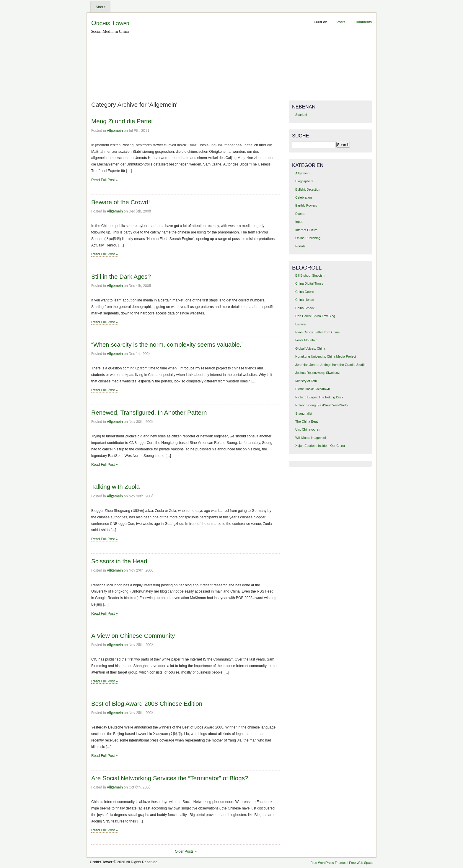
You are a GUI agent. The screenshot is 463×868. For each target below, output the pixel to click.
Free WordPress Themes (328, 863)
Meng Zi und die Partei (122, 121)
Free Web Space (361, 863)
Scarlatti (301, 115)
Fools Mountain (306, 340)
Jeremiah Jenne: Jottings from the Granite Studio (330, 365)
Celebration (304, 197)
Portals (300, 246)
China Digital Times (309, 283)
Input (299, 222)
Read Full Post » (105, 180)
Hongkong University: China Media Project (326, 356)
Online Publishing (308, 238)
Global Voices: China (310, 348)
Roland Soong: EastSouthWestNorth (321, 405)
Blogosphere (304, 181)
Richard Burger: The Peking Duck (319, 397)
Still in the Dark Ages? (121, 276)
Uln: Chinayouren (308, 429)
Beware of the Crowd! (121, 202)
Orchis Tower (110, 23)
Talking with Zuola (115, 487)
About (100, 7)
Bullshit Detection (308, 189)
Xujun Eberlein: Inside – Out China (320, 446)
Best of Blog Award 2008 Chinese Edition (147, 704)
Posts (341, 22)
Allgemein (115, 130)
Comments (363, 22)
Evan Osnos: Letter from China (317, 332)
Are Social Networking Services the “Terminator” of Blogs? (170, 778)
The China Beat (307, 421)
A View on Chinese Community (133, 636)
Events (300, 214)
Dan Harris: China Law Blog (315, 316)
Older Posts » (186, 851)
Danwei (301, 324)
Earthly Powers (306, 205)
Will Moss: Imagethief (311, 438)
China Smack (305, 308)
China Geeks (305, 292)
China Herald (305, 300)
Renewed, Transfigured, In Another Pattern (149, 412)
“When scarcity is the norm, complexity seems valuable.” (167, 344)
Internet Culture (306, 230)
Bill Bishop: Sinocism (310, 275)
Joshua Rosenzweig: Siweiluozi (318, 373)
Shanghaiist (304, 413)
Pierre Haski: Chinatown (313, 389)
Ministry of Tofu (306, 381)
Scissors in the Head (119, 561)
